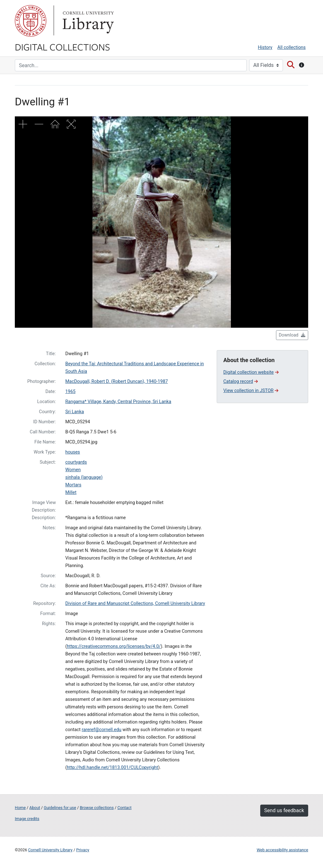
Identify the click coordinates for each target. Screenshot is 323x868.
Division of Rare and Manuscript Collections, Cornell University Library (135, 604)
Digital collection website (251, 372)
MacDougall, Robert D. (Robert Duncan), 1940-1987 (117, 381)
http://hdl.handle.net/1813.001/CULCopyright (112, 768)
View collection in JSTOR (251, 391)
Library (87, 21)
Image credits (27, 819)
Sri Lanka (75, 412)
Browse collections (97, 808)
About (35, 808)
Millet (71, 493)
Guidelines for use (60, 808)
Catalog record (241, 381)
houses (73, 452)
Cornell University (31, 21)
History (265, 47)
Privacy (82, 850)
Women (73, 470)
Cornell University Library (50, 850)
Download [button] (292, 335)
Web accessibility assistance (282, 850)
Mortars (73, 485)
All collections (291, 47)
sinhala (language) (84, 477)
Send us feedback (284, 810)
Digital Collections (62, 47)
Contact (124, 808)
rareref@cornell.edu (102, 730)
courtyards (76, 462)
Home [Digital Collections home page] (20, 808)
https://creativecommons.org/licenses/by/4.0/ (114, 646)
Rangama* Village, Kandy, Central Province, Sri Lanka (118, 402)
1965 (70, 392)
